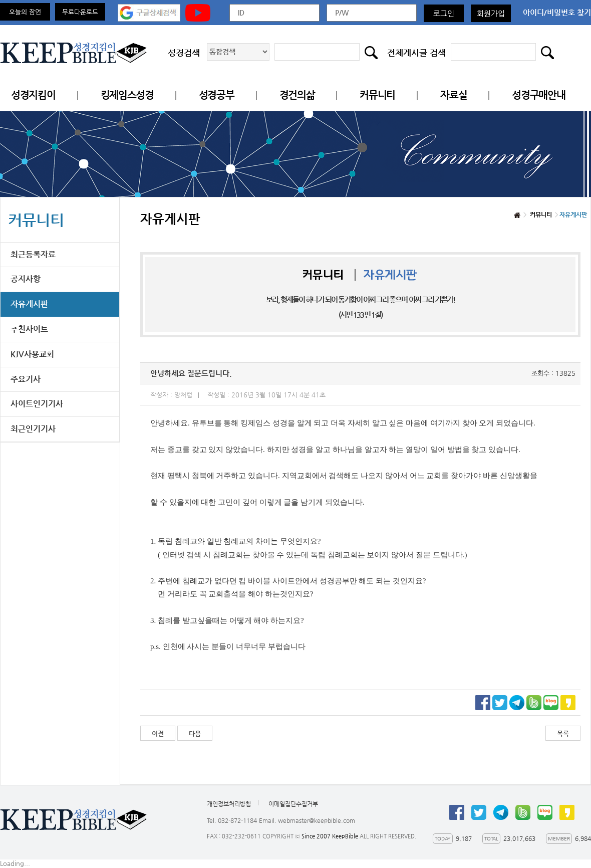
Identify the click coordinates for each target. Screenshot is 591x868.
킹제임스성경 (127, 95)
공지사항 (26, 279)
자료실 (454, 95)
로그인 (444, 13)
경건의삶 (297, 95)
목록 (563, 733)
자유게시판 (29, 304)
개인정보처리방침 (229, 804)
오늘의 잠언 (25, 12)
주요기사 (26, 379)
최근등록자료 (33, 254)
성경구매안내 (538, 95)
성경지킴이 (33, 95)
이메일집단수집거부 (293, 804)
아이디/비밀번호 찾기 (557, 12)
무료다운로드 (80, 12)
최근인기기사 (33, 429)
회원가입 (491, 13)
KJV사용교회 (32, 354)
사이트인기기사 (37, 404)
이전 (158, 733)
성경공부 (217, 95)
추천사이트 (29, 329)
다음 (195, 733)
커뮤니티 (377, 95)
